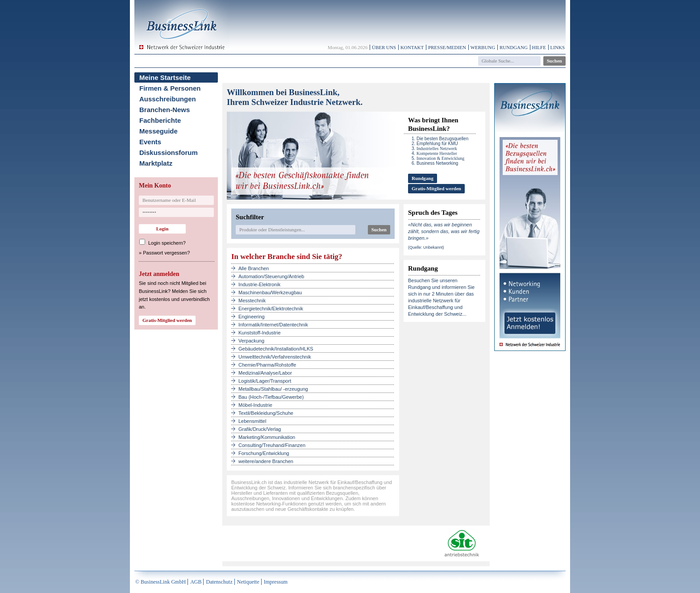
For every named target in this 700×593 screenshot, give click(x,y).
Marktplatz (156, 163)
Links (558, 47)
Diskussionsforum (169, 152)
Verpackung (251, 341)
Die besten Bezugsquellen (442, 139)
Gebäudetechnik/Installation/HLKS (276, 349)
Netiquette (248, 582)
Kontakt (412, 47)
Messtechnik (252, 301)
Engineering (252, 317)
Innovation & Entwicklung (440, 158)
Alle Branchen (254, 268)
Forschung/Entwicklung (264, 453)
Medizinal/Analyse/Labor (265, 373)
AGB (196, 582)
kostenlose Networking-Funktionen (269, 504)
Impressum (276, 582)
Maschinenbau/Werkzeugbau (270, 292)
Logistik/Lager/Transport (265, 381)
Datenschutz (219, 582)
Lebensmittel (252, 421)
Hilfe (539, 47)
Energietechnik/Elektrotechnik (271, 309)
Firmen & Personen (170, 88)
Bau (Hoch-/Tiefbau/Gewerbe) (271, 397)
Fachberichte (160, 120)
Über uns (384, 47)
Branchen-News (165, 110)
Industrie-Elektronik (259, 284)
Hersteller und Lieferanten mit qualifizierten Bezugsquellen (295, 493)
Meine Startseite (165, 77)
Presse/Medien (447, 47)
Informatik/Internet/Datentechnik (273, 325)
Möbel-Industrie (255, 405)
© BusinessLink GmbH (160, 582)
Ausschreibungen (168, 99)
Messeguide (158, 131)
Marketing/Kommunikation (267, 437)
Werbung (483, 47)
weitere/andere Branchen (266, 461)
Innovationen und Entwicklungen (307, 498)
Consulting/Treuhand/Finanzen (272, 445)
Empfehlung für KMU (437, 144)
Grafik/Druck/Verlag (260, 429)
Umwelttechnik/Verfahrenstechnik (275, 357)
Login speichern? (167, 243)
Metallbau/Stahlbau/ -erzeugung (273, 389)
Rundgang (514, 47)
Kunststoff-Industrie (260, 333)
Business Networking (437, 163)
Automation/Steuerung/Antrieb (271, 276)
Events (150, 142)
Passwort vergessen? (166, 253)
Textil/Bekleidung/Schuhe (266, 413)
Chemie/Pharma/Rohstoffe (267, 365)
